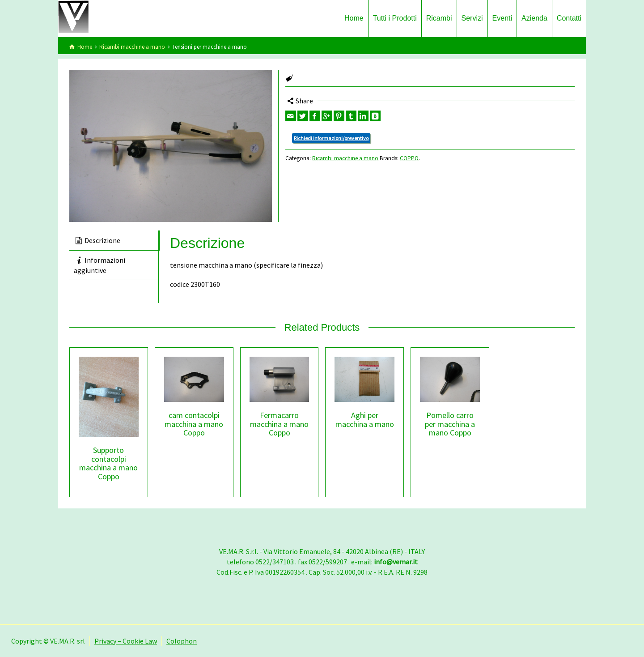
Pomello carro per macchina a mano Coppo (450, 424)
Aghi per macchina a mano (365, 420)
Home (354, 18)
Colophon (182, 641)
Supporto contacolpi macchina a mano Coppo (108, 463)
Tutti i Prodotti (395, 18)
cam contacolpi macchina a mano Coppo (194, 424)
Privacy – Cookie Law (126, 641)
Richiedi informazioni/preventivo (331, 138)
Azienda (534, 18)
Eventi (502, 18)
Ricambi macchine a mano (132, 47)
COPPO (409, 158)
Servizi (472, 18)
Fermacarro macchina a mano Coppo (279, 424)
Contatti (569, 18)
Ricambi (439, 18)
